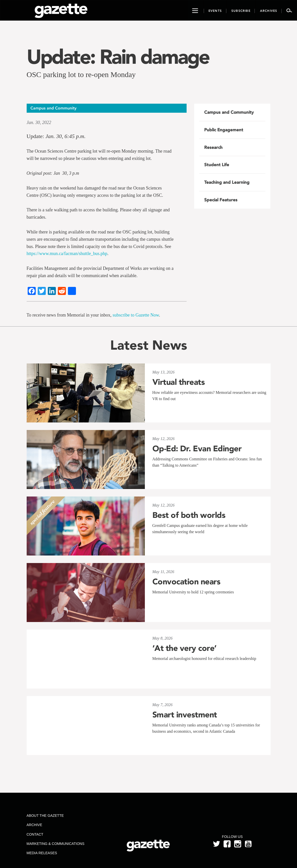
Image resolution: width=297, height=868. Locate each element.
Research (213, 147)
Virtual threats (179, 382)
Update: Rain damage (118, 57)
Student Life (217, 165)
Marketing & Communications (56, 844)
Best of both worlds (189, 515)
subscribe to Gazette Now (136, 315)
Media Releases (42, 853)
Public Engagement (224, 130)
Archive (34, 825)
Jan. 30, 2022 (39, 122)
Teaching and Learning (227, 182)
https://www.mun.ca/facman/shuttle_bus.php (67, 254)
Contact (35, 834)
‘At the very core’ (184, 648)
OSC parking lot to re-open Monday (81, 74)
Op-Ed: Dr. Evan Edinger (197, 449)
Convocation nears (186, 582)
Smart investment (185, 715)
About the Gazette (45, 816)
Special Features (221, 200)
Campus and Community (229, 112)
